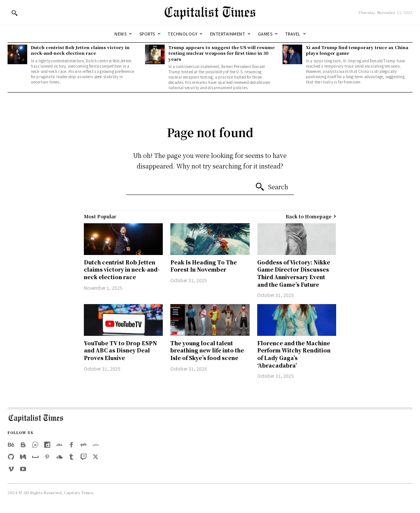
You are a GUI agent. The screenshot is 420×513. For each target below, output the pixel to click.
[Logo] (210, 12)
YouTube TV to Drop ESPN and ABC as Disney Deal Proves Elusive (120, 350)
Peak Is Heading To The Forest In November (204, 266)
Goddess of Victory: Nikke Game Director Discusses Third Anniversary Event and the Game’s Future (294, 273)
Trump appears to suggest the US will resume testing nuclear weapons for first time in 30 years (222, 53)
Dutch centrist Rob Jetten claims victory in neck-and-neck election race (80, 50)
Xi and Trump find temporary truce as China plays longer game (357, 50)
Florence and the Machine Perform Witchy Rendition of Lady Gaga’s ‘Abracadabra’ (294, 354)
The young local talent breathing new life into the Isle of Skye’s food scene (207, 350)
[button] (14, 13)
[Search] (272, 187)
